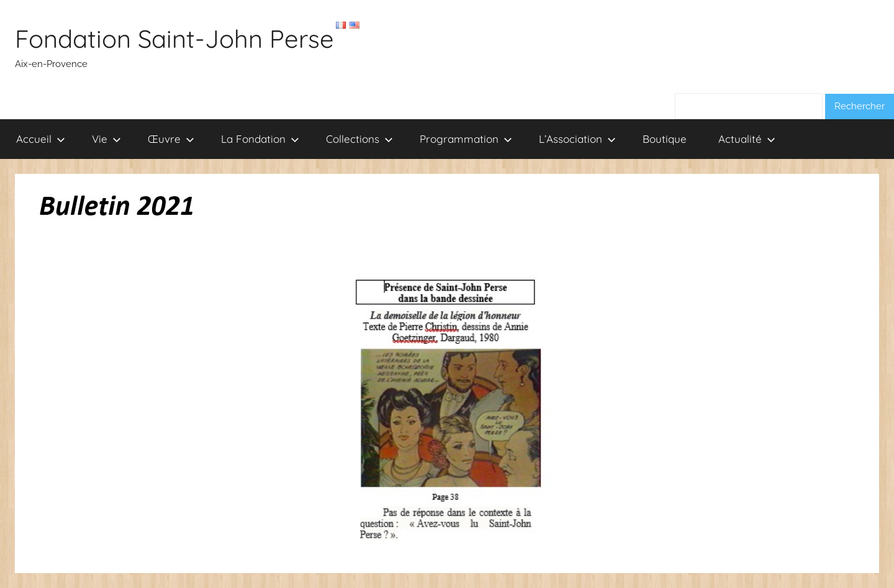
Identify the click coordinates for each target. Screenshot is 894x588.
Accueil (41, 139)
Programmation (466, 139)
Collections (359, 139)
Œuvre (171, 139)
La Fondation (260, 139)
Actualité (747, 139)
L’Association (577, 139)
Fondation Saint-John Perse (174, 38)
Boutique (665, 139)
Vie (106, 139)
